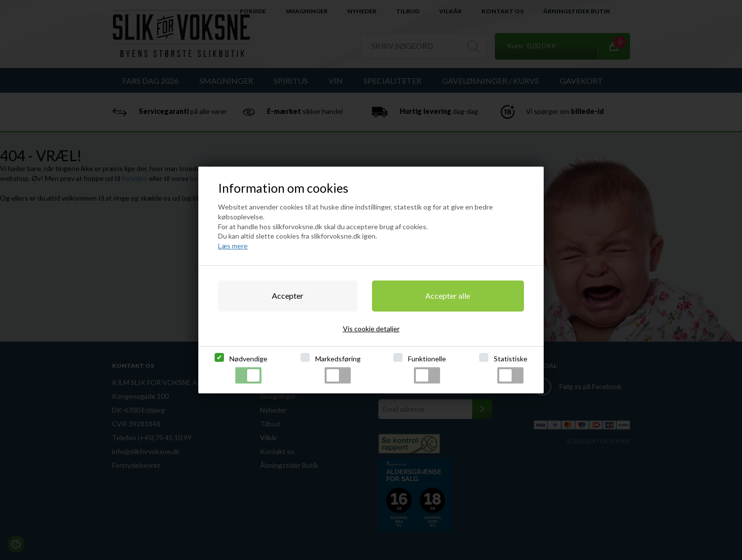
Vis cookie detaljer (371, 329)
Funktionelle (427, 369)
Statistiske (511, 369)
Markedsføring (338, 369)
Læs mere (233, 246)
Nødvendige (248, 369)
